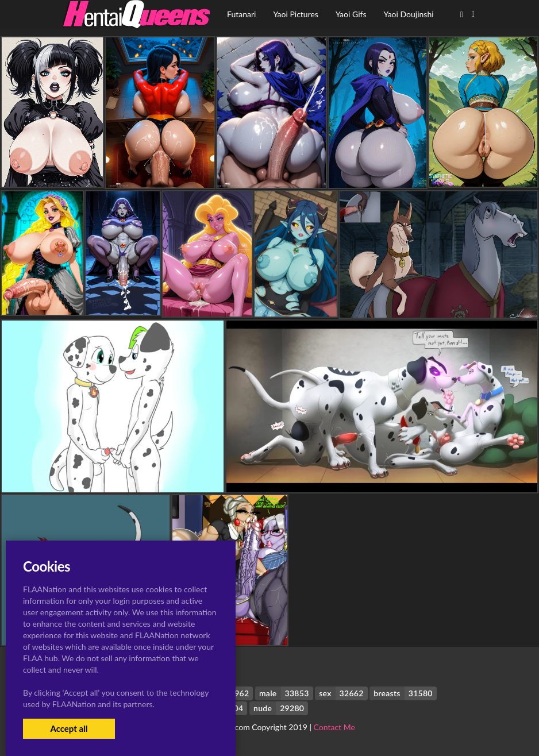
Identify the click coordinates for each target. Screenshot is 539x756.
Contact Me (334, 727)
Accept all (69, 728)
